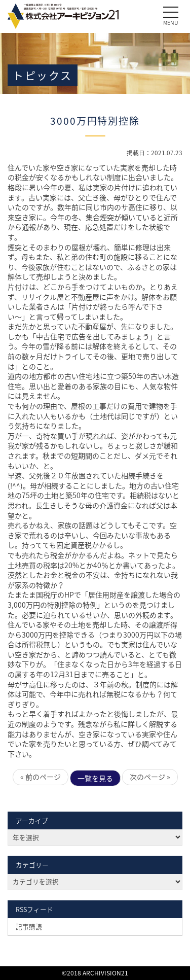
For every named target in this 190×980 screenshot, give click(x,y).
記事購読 (29, 926)
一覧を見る (95, 778)
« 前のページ (41, 777)
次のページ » (150, 777)
